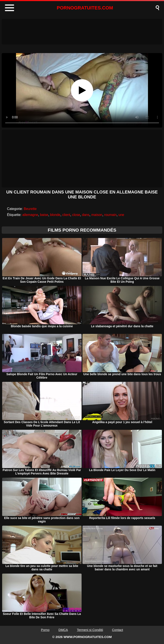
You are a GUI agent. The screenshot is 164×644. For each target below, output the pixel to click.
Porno (45, 630)
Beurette (30, 209)
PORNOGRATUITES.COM (85, 8)
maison (97, 215)
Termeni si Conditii (90, 630)
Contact (118, 630)
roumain (110, 215)
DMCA (63, 630)
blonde (55, 215)
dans (86, 215)
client (66, 215)
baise (44, 215)
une (121, 215)
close (76, 215)
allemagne (30, 215)
